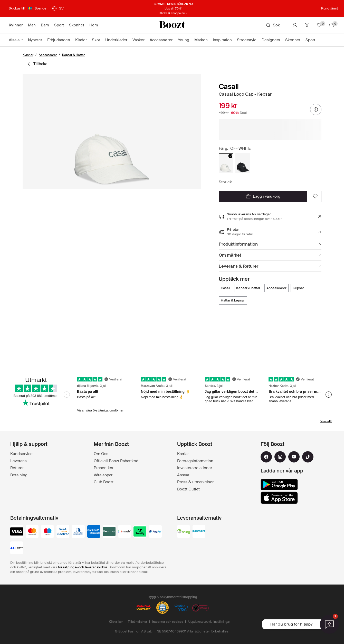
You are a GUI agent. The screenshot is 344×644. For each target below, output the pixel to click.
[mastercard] (32, 532)
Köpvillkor (116, 622)
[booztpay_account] (109, 532)
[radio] (226, 163)
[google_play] (279, 485)
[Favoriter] (319, 25)
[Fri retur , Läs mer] (270, 232)
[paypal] (155, 532)
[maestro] (47, 532)
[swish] (125, 532)
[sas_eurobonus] (17, 548)
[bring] (184, 532)
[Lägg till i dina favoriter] (315, 196)
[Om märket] (270, 255)
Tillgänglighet (137, 622)
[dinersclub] (78, 532)
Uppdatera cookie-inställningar (209, 622)
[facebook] (266, 457)
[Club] (307, 25)
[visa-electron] (63, 532)
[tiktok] (308, 457)
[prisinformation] (316, 109)
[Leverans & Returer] (270, 266)
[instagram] (280, 457)
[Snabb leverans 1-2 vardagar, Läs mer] (270, 217)
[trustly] (140, 532)
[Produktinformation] (270, 244)
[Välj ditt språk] (58, 8)
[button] (112, 131)
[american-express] (94, 532)
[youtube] (294, 457)
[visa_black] (17, 532)
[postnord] (199, 532)
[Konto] (295, 25)
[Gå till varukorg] (332, 25)
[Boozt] (172, 25)
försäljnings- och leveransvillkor (83, 567)
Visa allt (326, 421)
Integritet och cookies (168, 622)
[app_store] (279, 498)
